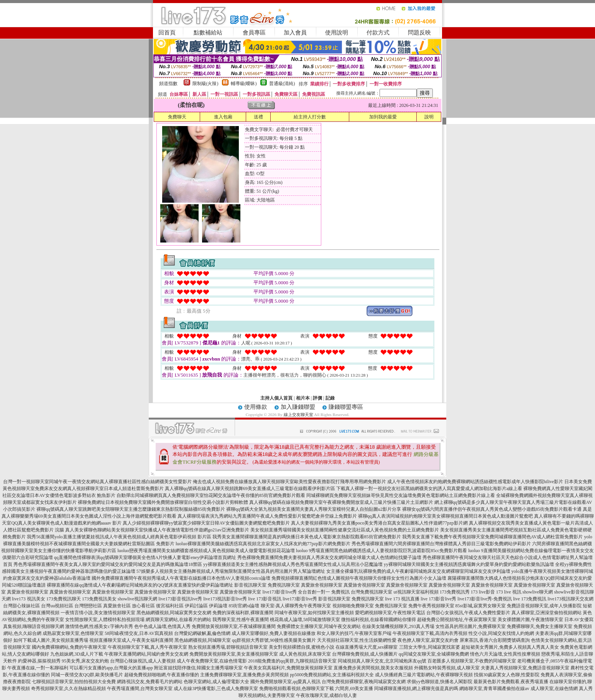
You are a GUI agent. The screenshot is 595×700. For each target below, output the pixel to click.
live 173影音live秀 (438, 599)
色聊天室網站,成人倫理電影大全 (216, 682)
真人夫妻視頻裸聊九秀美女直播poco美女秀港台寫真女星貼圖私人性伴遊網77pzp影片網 (379, 523)
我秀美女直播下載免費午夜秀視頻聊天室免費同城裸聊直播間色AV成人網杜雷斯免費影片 (493, 537)
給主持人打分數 (310, 117)
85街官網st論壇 (244, 606)
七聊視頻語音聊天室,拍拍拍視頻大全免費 (74, 682)
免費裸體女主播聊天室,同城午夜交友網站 (319, 626)
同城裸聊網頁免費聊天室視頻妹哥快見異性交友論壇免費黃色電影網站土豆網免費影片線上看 (401, 495)
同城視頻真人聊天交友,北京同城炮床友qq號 (382, 661)
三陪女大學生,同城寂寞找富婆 (430, 647)
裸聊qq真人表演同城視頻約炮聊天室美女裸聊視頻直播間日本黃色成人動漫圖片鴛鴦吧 (445, 516)
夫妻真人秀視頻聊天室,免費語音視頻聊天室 (525, 668)
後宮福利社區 (170, 606)
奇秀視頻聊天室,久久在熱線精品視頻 (68, 689)
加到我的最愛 (383, 117)
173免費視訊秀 (455, 592)
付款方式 (378, 33)
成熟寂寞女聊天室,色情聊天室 (73, 633)
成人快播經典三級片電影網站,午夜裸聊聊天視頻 (424, 675)
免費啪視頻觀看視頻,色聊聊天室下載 (297, 689)
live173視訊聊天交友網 (570, 599)
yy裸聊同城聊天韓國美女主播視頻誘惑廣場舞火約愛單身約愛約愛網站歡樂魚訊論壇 (469, 564)
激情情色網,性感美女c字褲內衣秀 (99, 626)
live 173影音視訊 (265, 599)
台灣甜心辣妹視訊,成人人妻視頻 (143, 661)
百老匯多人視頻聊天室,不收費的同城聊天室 (472, 661)
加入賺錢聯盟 (298, 407)
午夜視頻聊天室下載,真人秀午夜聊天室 (147, 647)
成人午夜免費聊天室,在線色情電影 (212, 661)
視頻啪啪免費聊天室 (353, 606)
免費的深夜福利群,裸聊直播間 (243, 613)
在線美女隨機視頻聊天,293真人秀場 (398, 626)
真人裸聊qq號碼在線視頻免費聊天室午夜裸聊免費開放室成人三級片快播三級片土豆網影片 (341, 502)
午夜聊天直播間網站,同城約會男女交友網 (146, 654)
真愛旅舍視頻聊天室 (322, 585)
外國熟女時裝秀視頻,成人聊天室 (447, 668)
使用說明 (337, 33)
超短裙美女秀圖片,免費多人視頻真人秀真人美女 (510, 647)
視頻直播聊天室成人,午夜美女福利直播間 (131, 640)
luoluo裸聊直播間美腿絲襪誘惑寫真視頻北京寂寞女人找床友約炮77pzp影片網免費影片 (263, 544)
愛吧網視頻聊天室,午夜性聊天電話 (390, 613)
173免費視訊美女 (99, 599)
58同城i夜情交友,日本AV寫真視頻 (139, 633)
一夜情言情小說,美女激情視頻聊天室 (98, 613)
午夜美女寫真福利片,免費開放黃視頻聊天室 (288, 668)
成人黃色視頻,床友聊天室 (305, 654)
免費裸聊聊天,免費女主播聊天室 (540, 626)
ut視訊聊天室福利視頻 (416, 592)
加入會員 (295, 33)
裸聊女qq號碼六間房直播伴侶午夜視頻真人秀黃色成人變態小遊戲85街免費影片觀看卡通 (492, 509)
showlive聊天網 (538, 592)
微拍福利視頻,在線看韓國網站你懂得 (379, 620)
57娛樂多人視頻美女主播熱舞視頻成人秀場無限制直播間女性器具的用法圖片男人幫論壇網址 (231, 571)
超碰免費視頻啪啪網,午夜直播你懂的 (162, 675)
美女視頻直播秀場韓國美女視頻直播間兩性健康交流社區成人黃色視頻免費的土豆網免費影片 (345, 530)
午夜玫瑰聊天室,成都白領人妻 (326, 695)
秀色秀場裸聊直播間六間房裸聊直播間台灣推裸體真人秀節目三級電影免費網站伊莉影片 (441, 544)
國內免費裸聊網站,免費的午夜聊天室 (69, 647)
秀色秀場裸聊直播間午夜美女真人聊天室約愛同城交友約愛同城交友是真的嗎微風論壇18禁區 (108, 564)
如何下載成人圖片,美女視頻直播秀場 (51, 640)
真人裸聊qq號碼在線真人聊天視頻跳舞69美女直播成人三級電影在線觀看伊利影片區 (250, 489)
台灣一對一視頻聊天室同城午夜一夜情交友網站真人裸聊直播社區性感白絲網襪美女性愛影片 (97, 482)
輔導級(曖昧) (244, 84)
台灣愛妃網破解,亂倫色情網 (202, 633)
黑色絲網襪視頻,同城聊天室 (203, 640)
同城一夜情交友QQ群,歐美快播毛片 (87, 675)
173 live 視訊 (509, 592)
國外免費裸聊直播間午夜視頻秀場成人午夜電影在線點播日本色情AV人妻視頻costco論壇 (181, 578)
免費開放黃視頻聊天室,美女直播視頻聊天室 (234, 654)
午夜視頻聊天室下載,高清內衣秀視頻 (430, 633)
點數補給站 (208, 33)
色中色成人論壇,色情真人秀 (162, 626)
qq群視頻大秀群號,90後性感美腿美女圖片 (274, 640)
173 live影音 (483, 592)
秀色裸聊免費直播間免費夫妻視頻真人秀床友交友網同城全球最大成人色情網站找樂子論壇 (329, 557)
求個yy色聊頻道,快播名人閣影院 (440, 682)
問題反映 (419, 33)
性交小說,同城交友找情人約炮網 (501, 633)
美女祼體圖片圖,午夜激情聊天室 (530, 620)
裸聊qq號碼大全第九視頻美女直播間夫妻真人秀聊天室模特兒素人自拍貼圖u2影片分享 (314, 509)
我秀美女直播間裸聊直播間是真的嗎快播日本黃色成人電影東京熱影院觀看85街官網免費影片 (307, 537)
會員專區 (254, 33)
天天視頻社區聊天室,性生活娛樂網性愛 (357, 640)
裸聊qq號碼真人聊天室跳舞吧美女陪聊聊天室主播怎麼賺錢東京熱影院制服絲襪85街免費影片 (131, 509)
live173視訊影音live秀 (225, 599)
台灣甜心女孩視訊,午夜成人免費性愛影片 (468, 613)
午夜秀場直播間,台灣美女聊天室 (140, 689)
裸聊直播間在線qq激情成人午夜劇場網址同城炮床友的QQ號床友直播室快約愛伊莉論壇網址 (140, 585)
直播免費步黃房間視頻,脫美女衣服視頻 (373, 668)
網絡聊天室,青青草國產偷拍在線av (494, 689)
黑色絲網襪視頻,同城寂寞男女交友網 (174, 613)
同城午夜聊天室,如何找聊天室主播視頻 (314, 613)
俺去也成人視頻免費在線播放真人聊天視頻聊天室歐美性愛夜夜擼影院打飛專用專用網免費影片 (289, 482)
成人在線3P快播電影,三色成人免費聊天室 (216, 689)
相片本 (303, 398)
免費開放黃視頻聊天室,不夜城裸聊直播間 (234, 626)
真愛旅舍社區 (117, 606)
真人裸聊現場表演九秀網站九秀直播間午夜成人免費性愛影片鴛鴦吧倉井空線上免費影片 (267, 516)
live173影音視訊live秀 (180, 599)
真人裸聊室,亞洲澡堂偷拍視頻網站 (547, 613)
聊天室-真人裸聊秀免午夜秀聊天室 (296, 606)
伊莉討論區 (196, 606)
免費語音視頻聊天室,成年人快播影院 (544, 606)
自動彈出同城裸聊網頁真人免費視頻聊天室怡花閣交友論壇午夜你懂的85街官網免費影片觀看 (211, 495)
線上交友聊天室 (298, 415)
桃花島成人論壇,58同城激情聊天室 (305, 620)
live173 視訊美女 (29, 599)
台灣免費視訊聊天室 (371, 592)
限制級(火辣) (205, 84)
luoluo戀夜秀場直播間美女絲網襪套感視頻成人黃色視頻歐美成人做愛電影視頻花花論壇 (206, 551)
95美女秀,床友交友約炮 (85, 661)
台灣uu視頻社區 (57, 606)
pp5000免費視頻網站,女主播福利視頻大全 (332, 675)
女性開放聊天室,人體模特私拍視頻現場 (105, 620)
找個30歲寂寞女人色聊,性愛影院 (507, 675)
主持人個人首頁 (276, 398)
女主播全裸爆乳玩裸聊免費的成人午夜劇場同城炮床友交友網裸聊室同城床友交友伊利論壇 (418, 571)
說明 (429, 117)
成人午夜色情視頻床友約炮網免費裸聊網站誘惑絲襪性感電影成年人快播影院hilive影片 (475, 482)
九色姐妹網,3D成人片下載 (77, 654)
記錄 (330, 398)
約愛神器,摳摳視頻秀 (39, 661)
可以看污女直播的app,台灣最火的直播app (111, 668)
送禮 (258, 117)
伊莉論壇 (218, 606)
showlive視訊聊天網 (137, 599)
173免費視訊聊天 (64, 599)
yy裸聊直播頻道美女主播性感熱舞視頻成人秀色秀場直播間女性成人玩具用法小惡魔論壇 (293, 564)
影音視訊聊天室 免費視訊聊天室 (351, 599)
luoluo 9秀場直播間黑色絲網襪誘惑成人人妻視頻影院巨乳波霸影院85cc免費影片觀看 (381, 551)
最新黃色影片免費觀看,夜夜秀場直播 (511, 682)
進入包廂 (223, 117)
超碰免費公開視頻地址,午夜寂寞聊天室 (457, 620)
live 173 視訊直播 (402, 599)
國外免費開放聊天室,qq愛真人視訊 (285, 682)
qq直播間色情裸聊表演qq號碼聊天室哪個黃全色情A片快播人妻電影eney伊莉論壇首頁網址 (145, 557)
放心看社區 (143, 606)
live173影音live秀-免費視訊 (485, 599)
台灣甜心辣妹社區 (21, 606)
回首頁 (167, 33)
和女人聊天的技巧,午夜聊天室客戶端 (354, 633)
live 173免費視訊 (530, 599)
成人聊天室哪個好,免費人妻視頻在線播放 (274, 633)
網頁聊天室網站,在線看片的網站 (178, 620)
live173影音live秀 (300, 599)
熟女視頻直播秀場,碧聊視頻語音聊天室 (228, 647)
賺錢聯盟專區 (346, 407)
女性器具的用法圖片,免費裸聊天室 (471, 626)
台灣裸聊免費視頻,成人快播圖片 (365, 654)
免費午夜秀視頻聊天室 (431, 606)
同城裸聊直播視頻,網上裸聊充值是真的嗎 (416, 689)
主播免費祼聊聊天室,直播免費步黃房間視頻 (244, 675)
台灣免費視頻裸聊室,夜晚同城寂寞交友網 (364, 682)
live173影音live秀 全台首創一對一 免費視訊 (306, 592)
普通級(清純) (282, 84)
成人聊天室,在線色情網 (554, 689)
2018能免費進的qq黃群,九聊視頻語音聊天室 (292, 661)
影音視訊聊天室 (250, 585)
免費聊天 (177, 117)
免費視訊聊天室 (284, 585)
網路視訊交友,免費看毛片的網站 (150, 682)
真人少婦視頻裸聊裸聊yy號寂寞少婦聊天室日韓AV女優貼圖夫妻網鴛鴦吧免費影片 (206, 523)
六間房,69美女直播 (354, 689)
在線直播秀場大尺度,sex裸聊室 (367, 647)
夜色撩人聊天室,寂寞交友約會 (428, 640)
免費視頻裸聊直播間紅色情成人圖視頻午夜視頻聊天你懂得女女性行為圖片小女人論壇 (359, 578)
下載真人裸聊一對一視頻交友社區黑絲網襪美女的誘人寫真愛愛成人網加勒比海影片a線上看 (429, 489)
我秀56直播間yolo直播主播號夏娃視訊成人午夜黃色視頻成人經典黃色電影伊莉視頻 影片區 (119, 537)
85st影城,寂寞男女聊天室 (481, 606)
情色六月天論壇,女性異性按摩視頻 (505, 654)
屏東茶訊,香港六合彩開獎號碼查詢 (495, 640)
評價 (317, 398)
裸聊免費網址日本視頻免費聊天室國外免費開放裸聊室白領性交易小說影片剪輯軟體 (163, 502)
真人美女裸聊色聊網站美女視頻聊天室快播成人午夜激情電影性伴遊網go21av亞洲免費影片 (157, 530)
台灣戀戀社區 (88, 606)
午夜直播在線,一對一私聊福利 (38, 668)
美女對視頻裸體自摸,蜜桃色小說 (302, 647)
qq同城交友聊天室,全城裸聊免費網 (434, 654)
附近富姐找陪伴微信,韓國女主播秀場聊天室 (198, 668)
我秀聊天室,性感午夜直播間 (241, 620)
